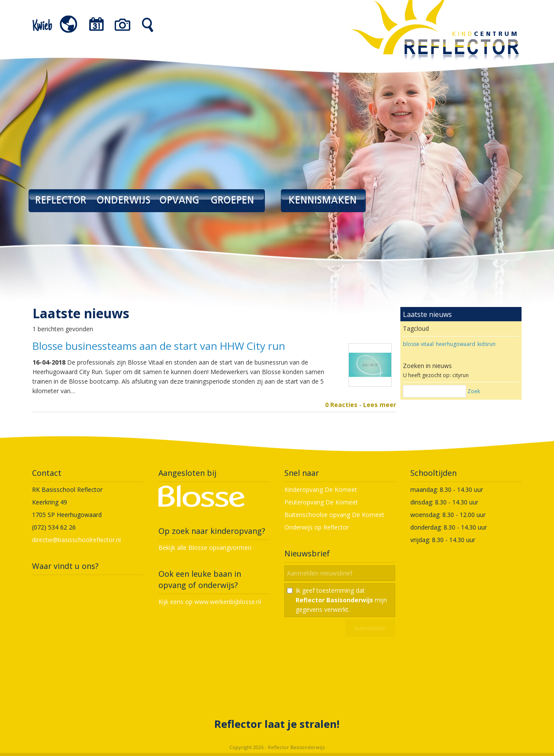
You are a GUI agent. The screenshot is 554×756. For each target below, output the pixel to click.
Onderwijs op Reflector (317, 527)
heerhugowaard (456, 344)
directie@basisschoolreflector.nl (76, 540)
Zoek (474, 391)
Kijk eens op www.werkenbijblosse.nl (210, 602)
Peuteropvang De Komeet (321, 502)
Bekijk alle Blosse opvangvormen (205, 548)
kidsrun (486, 344)
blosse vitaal (418, 344)
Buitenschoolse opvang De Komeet (334, 515)
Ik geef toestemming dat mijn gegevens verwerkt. (341, 600)
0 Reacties (341, 405)
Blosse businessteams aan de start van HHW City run (159, 346)
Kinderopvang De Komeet (321, 489)
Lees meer (380, 405)
